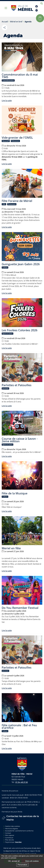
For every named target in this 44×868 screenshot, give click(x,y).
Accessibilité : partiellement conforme (19, 831)
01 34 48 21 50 (22, 782)
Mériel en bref (16, 22)
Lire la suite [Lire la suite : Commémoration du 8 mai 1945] (7, 101)
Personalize (22, 865)
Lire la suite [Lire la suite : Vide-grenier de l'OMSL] (7, 164)
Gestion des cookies (12, 826)
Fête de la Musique (15, 493)
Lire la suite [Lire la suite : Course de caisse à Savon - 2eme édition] (7, 456)
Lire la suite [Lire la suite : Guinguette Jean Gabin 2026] (7, 293)
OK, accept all (13, 861)
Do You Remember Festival (20, 608)
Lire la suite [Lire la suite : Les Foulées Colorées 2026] (7, 348)
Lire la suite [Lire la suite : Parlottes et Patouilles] (7, 406)
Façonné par (10, 842)
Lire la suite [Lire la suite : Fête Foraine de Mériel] (7, 227)
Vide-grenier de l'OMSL (17, 137)
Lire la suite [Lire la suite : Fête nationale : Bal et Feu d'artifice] (7, 748)
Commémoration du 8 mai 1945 (20, 76)
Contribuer (9, 838)
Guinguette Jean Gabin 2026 (21, 264)
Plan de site (10, 840)
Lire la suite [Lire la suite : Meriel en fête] (7, 571)
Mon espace (10, 835)
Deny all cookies (31, 861)
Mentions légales (12, 829)
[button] (40, 18)
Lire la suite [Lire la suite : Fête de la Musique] (7, 511)
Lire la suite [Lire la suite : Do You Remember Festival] (7, 630)
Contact (8, 833)
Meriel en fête (11, 548)
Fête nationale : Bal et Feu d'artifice (19, 726)
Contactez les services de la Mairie (23, 818)
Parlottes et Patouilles (17, 385)
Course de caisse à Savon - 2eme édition (20, 440)
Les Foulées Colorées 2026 (20, 330)
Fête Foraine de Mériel (17, 201)
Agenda (28, 22)
